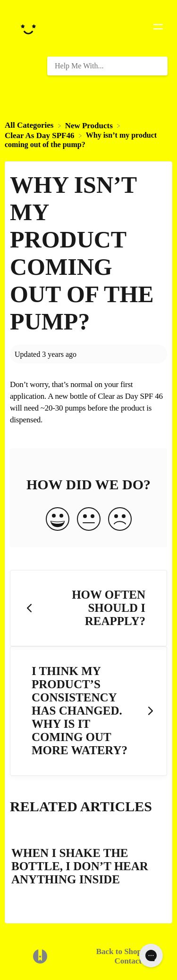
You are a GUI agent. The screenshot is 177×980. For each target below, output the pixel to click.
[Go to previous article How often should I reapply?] (88, 608)
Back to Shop (119, 951)
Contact (128, 961)
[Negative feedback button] (120, 520)
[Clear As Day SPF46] (41, 135)
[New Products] (90, 125)
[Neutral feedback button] (89, 520)
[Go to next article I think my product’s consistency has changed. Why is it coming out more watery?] (88, 711)
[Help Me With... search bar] (107, 66)
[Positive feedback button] (58, 520)
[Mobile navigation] (158, 28)
